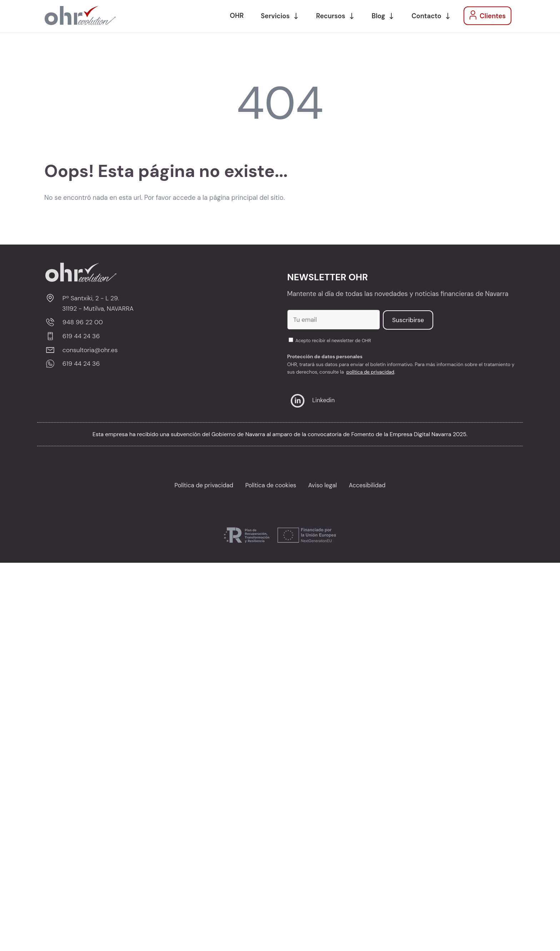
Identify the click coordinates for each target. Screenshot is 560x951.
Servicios (275, 16)
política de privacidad (371, 372)
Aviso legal (323, 485)
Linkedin (311, 400)
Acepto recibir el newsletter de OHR (330, 341)
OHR (237, 16)
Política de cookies (271, 485)
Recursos (331, 16)
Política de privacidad (203, 485)
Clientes (486, 15)
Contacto (426, 16)
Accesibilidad (368, 485)
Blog (379, 16)
